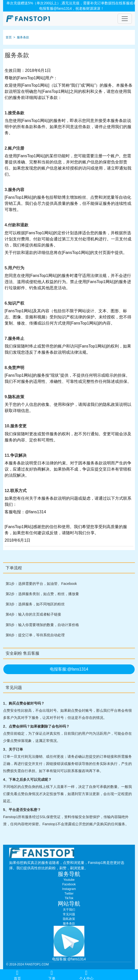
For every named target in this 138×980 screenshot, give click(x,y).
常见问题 (69, 914)
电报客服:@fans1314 (69, 669)
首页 (9, 37)
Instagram (69, 889)
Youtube (69, 880)
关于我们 (69, 910)
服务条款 (23, 37)
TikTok (69, 898)
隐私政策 (69, 919)
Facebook (69, 884)
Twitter (69, 894)
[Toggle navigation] (125, 19)
